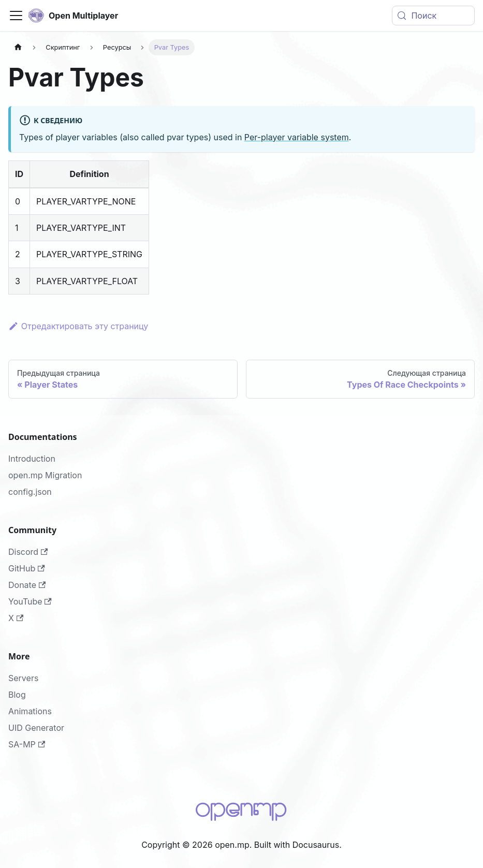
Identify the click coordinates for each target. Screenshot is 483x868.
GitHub (27, 568)
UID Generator (36, 728)
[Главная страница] (18, 47)
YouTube (30, 601)
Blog (17, 695)
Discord (28, 552)
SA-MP (27, 744)
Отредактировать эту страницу (78, 326)
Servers (23, 678)
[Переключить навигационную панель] (16, 16)
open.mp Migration (45, 475)
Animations (30, 711)
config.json (30, 492)
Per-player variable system (297, 137)
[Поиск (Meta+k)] (433, 16)
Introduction (32, 459)
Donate (27, 585)
